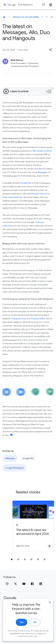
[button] (50, 50)
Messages (42, 172)
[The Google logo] (10, 598)
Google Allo (26, 183)
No (35, 631)
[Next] (52, 17)
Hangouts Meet (38, 319)
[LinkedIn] (41, 584)
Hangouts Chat (19, 319)
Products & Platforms (26, 17)
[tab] (12, 559)
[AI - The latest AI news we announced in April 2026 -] (33, 526)
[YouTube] (24, 584)
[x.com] (16, 584)
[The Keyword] (4, 17)
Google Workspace (14, 468)
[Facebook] (32, 584)
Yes (22, 631)
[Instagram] (7, 584)
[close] (50, 611)
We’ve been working (42, 151)
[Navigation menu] (5, 5)
